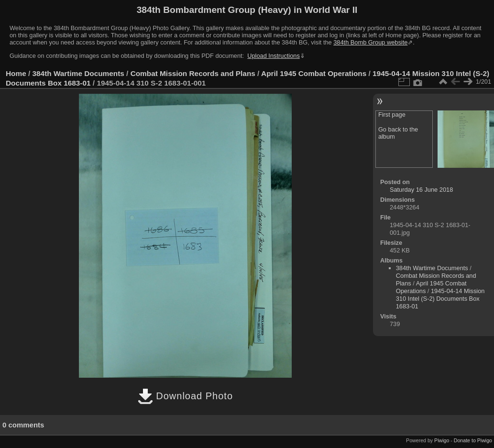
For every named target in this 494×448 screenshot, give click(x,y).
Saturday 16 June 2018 (421, 190)
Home (16, 73)
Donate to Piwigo (473, 440)
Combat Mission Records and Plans (193, 73)
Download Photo (185, 396)
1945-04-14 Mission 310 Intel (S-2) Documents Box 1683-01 (440, 299)
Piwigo (442, 440)
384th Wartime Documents (78, 73)
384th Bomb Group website (370, 42)
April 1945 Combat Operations (314, 73)
